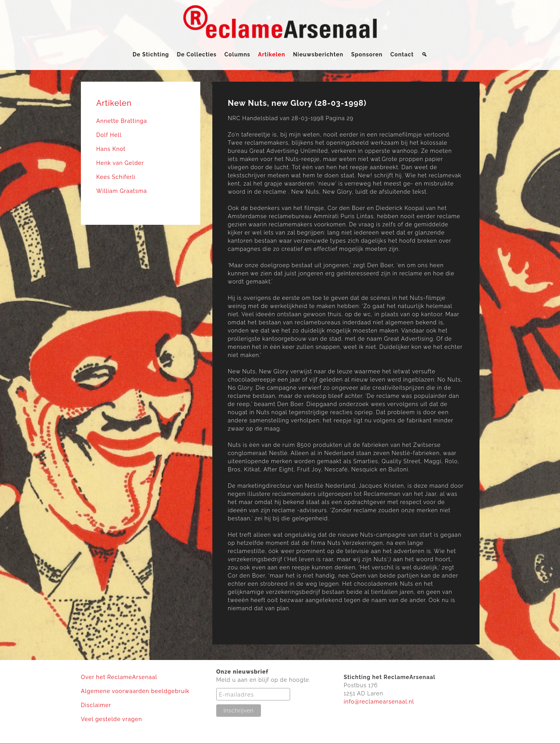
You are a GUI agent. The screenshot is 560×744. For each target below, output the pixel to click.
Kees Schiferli (116, 177)
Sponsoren (367, 54)
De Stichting (151, 54)
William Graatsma (122, 191)
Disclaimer (96, 705)
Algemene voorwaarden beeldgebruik (135, 691)
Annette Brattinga (122, 121)
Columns (237, 54)
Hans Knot (111, 149)
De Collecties (197, 54)
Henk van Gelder (120, 163)
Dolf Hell (109, 135)
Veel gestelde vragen (111, 719)
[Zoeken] (424, 54)
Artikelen (272, 54)
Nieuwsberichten (318, 54)
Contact (402, 54)
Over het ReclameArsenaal (119, 677)
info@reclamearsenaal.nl (379, 702)
